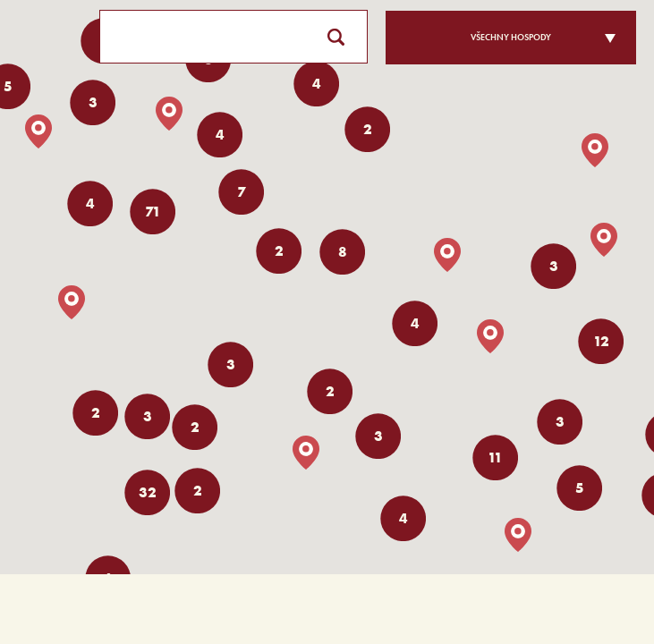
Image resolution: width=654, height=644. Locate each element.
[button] (490, 336)
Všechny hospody (511, 37)
